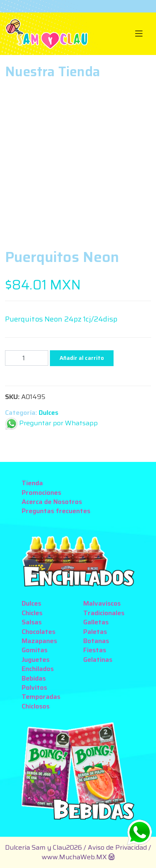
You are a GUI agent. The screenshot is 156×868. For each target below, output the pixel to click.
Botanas (96, 641)
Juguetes (36, 660)
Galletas (96, 622)
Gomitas (35, 650)
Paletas (95, 632)
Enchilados (38, 669)
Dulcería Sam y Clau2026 (43, 847)
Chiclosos (36, 706)
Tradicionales (104, 613)
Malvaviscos (102, 603)
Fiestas (95, 650)
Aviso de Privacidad (118, 847)
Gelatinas (98, 660)
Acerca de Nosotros (52, 502)
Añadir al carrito (82, 358)
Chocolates (38, 632)
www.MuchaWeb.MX (74, 857)
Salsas (32, 622)
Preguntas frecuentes (56, 511)
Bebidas (34, 678)
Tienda (32, 483)
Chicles (32, 613)
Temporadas (41, 697)
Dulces (48, 413)
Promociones (41, 493)
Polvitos (34, 687)
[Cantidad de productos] (27, 358)
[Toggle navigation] (139, 34)
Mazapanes (39, 641)
